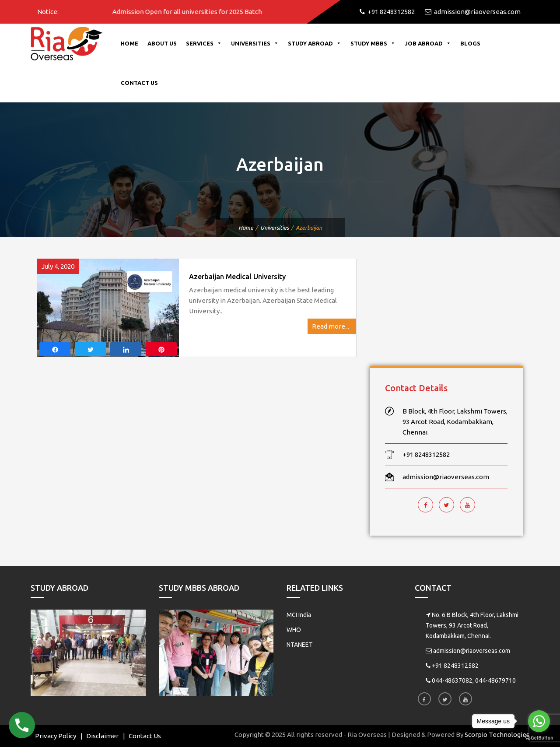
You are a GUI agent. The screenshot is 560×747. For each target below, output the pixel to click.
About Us (162, 43)
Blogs (470, 43)
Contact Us (139, 83)
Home (129, 43)
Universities (255, 43)
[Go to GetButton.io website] (539, 738)
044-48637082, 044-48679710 (474, 680)
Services (204, 43)
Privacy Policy (56, 736)
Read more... (332, 326)
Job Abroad (428, 43)
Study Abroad (315, 43)
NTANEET (300, 645)
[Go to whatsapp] (539, 721)
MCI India (299, 615)
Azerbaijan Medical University (237, 277)
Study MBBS (373, 43)
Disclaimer (102, 736)
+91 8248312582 (455, 666)
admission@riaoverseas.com (472, 651)
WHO (294, 630)
